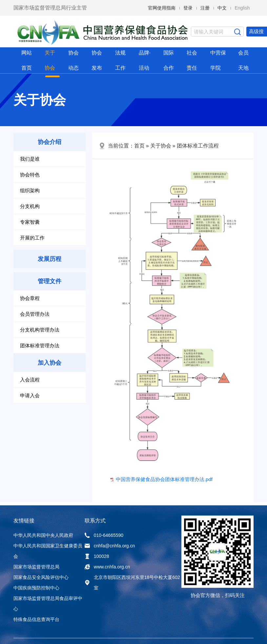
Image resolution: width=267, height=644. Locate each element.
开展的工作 (32, 238)
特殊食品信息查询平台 (36, 619)
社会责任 (192, 60)
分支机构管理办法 (40, 330)
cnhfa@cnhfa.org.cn (110, 546)
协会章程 (30, 298)
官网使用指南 (162, 8)
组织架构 (30, 190)
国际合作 (169, 60)
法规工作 (120, 60)
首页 (139, 146)
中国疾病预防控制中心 (36, 588)
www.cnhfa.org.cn (107, 567)
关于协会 (50, 60)
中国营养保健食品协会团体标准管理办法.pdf (164, 479)
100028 (97, 556)
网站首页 (27, 60)
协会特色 (30, 175)
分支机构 (30, 206)
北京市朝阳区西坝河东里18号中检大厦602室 (132, 583)
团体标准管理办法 (40, 345)
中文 (222, 8)
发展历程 (50, 259)
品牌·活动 (145, 60)
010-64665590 (104, 535)
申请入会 (30, 395)
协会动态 (73, 60)
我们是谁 (30, 159)
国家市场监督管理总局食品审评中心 (48, 604)
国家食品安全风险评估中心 (41, 577)
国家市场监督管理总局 (36, 567)
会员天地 (243, 60)
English (242, 8)
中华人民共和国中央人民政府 (43, 535)
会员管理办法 (35, 314)
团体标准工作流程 (198, 146)
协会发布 (97, 60)
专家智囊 (30, 222)
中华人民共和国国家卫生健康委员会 (48, 551)
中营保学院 (218, 60)
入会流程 (30, 380)
